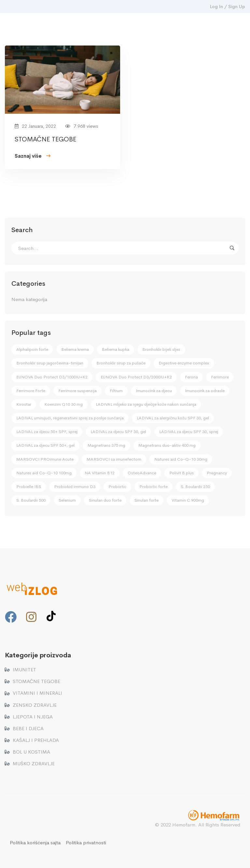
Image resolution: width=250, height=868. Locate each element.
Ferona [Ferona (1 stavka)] (191, 377)
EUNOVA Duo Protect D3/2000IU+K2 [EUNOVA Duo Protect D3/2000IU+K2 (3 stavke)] (136, 377)
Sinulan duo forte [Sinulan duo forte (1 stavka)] (105, 500)
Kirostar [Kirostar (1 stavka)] (24, 404)
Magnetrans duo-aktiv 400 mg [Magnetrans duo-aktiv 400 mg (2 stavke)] (167, 445)
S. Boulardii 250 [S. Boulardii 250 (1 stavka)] (195, 487)
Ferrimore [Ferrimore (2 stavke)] (220, 377)
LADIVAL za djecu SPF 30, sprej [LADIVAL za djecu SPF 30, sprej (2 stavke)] (189, 432)
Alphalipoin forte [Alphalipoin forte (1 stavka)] (32, 349)
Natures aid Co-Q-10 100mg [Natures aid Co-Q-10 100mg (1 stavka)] (44, 473)
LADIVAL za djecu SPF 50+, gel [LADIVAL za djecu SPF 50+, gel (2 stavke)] (45, 445)
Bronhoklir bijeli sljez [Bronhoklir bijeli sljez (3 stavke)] (161, 349)
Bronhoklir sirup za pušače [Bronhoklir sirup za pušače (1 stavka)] (121, 363)
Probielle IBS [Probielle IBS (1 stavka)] (29, 487)
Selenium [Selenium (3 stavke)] (67, 500)
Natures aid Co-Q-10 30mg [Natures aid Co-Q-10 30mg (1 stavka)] (181, 459)
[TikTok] (51, 616)
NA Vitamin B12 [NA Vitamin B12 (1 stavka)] (100, 473)
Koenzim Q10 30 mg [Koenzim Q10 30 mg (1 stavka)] (63, 404)
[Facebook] (11, 617)
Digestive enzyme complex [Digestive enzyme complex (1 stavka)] (184, 363)
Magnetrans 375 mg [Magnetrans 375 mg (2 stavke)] (106, 445)
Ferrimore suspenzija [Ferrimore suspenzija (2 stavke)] (77, 391)
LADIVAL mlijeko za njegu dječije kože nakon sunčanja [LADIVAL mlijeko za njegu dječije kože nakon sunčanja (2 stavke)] (146, 404)
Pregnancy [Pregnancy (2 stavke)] (217, 473)
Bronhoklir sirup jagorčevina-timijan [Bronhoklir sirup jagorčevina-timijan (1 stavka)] (50, 363)
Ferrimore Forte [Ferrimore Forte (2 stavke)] (31, 391)
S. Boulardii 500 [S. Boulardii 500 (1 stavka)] (31, 500)
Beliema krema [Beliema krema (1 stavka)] (75, 349)
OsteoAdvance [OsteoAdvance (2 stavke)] (142, 473)
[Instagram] (31, 617)
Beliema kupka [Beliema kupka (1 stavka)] (116, 349)
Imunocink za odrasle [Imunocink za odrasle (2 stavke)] (205, 391)
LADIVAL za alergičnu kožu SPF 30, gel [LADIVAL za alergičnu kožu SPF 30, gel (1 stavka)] (173, 418)
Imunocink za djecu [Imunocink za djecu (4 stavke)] (154, 391)
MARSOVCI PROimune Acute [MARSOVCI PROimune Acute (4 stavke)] (45, 459)
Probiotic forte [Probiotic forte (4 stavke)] (153, 487)
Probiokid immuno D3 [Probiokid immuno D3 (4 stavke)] (75, 487)
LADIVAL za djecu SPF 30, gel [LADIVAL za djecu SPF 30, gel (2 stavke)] (118, 432)
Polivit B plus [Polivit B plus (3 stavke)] (181, 473)
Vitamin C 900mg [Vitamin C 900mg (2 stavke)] (188, 500)
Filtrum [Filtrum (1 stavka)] (116, 391)
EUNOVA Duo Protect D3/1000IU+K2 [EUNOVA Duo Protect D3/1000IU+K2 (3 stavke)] (52, 377)
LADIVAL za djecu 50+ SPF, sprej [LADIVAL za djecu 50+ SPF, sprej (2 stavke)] (47, 432)
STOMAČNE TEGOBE (46, 140)
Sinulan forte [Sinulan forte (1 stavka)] (146, 500)
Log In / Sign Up (228, 7)
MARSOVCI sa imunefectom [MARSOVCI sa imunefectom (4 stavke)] (114, 459)
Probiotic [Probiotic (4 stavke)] (117, 487)
